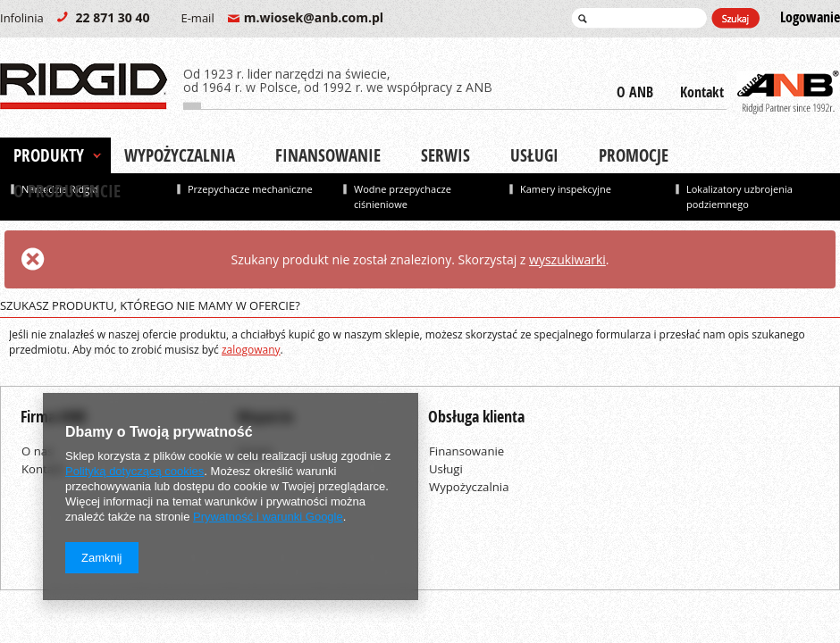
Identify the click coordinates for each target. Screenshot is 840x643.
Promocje (634, 155)
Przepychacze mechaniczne (250, 189)
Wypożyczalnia (180, 155)
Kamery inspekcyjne (566, 189)
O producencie (67, 191)
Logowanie (810, 17)
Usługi (534, 155)
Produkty (49, 155)
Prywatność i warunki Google (268, 517)
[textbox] (639, 18)
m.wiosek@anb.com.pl (282, 17)
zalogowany (251, 350)
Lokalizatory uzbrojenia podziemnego (739, 196)
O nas (37, 451)
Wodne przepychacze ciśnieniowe (403, 196)
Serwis (445, 155)
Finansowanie (328, 155)
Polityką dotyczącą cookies (134, 471)
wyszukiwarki (567, 259)
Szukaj (735, 18)
